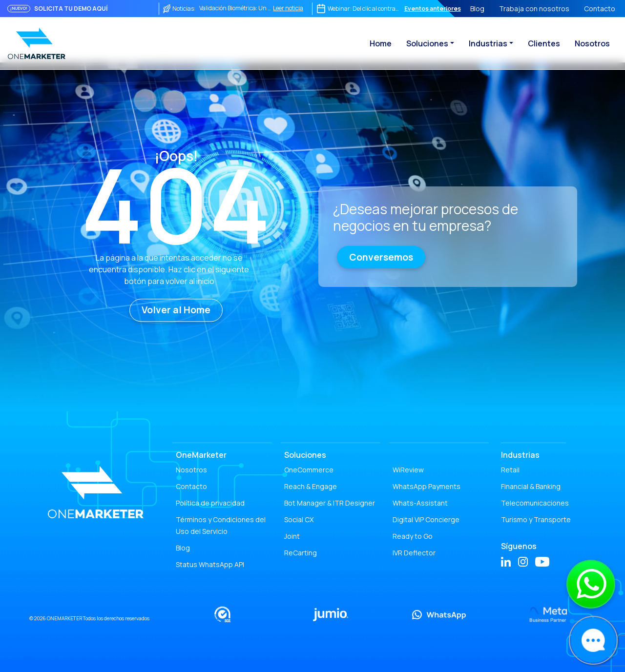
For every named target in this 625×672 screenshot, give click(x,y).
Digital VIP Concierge (426, 519)
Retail (510, 470)
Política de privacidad (210, 503)
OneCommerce (309, 470)
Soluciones (427, 43)
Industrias (488, 43)
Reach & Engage (311, 486)
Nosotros (592, 43)
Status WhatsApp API (210, 564)
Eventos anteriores (433, 9)
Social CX (299, 519)
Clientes (544, 43)
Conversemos (381, 257)
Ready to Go (413, 536)
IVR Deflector (414, 553)
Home (381, 43)
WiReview (408, 470)
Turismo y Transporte (536, 519)
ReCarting (301, 553)
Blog (477, 9)
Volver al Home (176, 310)
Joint (292, 536)
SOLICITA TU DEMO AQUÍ (71, 9)
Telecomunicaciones (535, 503)
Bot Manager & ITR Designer (330, 503)
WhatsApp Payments (427, 486)
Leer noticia (288, 8)
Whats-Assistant (420, 503)
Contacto (600, 9)
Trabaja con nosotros (534, 9)
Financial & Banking (531, 486)
